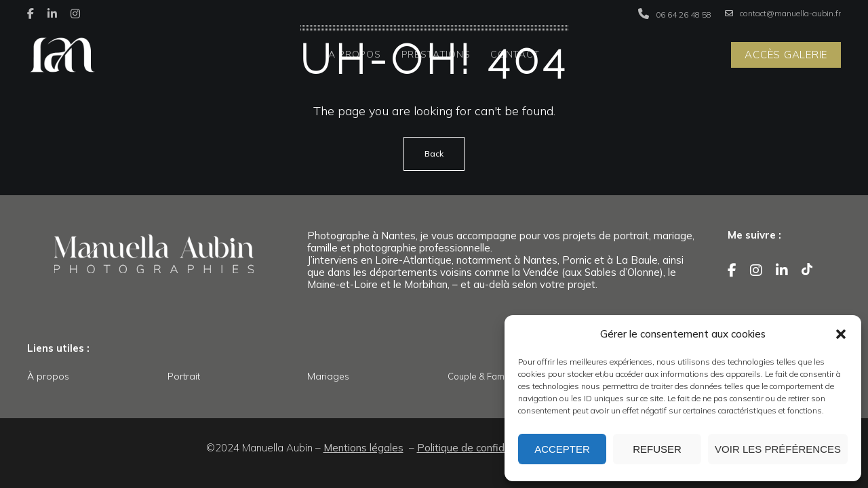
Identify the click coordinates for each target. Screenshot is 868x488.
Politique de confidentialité (480, 448)
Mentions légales (363, 448)
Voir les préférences (778, 449)
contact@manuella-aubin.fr (783, 14)
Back (434, 154)
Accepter (562, 449)
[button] (841, 334)
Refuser (657, 449)
